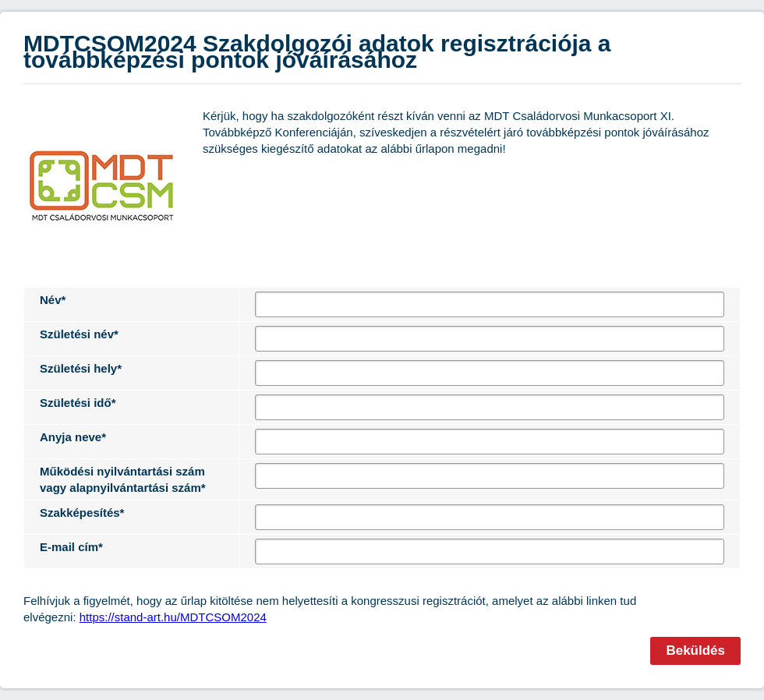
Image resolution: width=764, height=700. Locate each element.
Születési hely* (81, 368)
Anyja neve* (73, 437)
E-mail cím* (71, 547)
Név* (53, 300)
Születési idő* (78, 403)
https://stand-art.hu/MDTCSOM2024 (173, 617)
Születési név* (79, 334)
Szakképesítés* (82, 513)
